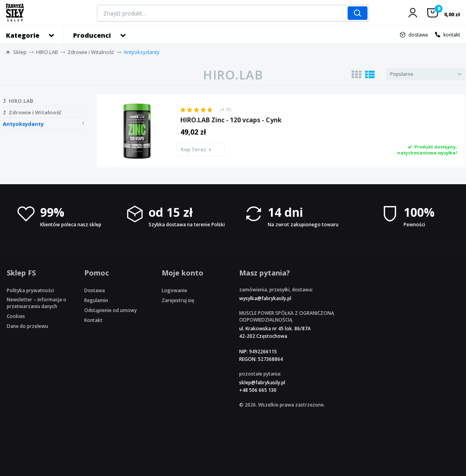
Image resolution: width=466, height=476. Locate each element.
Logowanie (174, 290)
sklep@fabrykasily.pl (262, 383)
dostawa (418, 35)
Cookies (16, 316)
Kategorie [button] (23, 35)
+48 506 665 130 (258, 390)
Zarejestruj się (178, 300)
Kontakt (93, 320)
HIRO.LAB (47, 52)
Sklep (20, 52)
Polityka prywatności (30, 290)
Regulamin (96, 300)
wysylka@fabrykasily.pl (265, 298)
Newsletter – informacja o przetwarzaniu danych (37, 303)
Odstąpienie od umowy (110, 310)
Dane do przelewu (27, 326)
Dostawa (95, 290)
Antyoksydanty (142, 52)
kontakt (452, 35)
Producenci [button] (92, 35)
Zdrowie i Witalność (91, 52)
